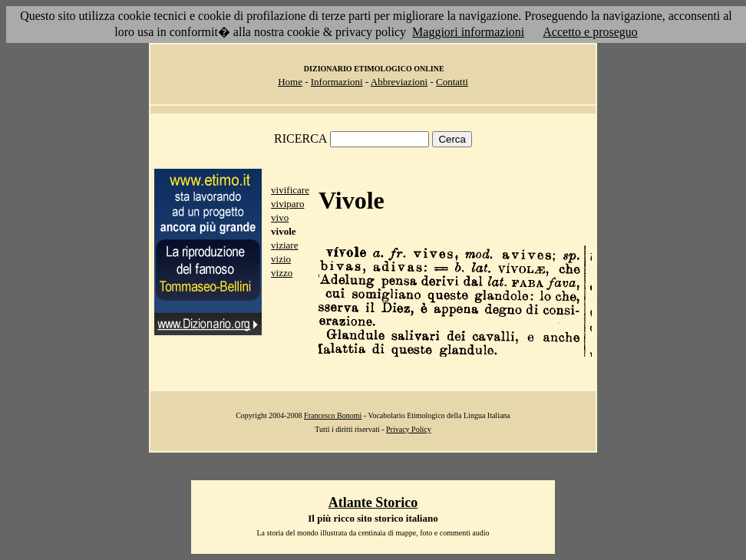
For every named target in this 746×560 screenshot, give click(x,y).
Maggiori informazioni (468, 32)
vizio (281, 259)
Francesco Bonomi (333, 415)
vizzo (282, 273)
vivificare (290, 190)
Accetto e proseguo (590, 32)
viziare (284, 245)
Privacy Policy (409, 429)
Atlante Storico (373, 502)
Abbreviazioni (399, 82)
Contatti (452, 82)
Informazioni (337, 82)
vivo (280, 217)
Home (290, 82)
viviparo (287, 204)
